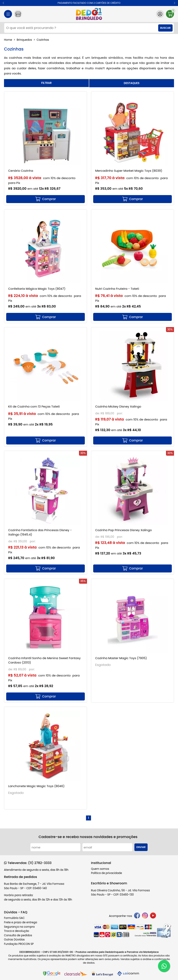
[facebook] (137, 916)
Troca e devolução (17, 931)
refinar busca (46, 83)
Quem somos (100, 869)
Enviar (141, 847)
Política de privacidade (106, 873)
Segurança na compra (19, 927)
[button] (3, 3)
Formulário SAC (14, 918)
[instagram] (145, 916)
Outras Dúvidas (14, 940)
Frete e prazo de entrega (20, 922)
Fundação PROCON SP (19, 944)
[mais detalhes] (45, 199)
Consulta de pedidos (18, 935)
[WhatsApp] (164, 966)
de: (98, 413)
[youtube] (153, 916)
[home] (89, 14)
